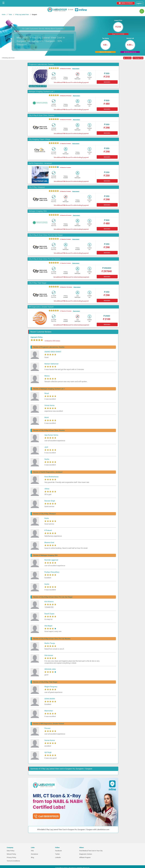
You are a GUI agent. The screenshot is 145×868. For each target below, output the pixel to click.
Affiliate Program (85, 857)
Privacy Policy (11, 857)
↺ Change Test (138, 58)
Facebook (58, 851)
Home (4, 15)
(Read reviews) (76, 69)
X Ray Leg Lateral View (22, 15)
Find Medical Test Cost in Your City (91, 851)
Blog (33, 857)
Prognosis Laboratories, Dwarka (41, 64)
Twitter (57, 854)
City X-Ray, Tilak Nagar (38, 283)
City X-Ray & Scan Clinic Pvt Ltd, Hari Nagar (46, 235)
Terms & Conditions (13, 861)
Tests (10, 15)
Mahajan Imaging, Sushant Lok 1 (42, 91)
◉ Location (127, 58)
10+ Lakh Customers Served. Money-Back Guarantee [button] (43, 28)
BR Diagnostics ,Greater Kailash (41, 307)
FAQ (32, 851)
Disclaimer (35, 854)
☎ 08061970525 (126, 3)
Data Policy (11, 851)
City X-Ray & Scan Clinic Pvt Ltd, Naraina (45, 259)
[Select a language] (140, 3)
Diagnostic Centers (86, 854)
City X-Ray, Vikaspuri (37, 187)
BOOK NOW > (107, 82)
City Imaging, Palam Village (39, 139)
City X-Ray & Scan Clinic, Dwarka (42, 115)
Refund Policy (11, 854)
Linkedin (58, 857)
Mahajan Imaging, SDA (38, 211)
